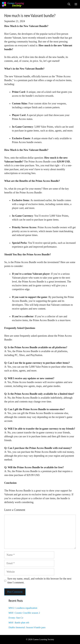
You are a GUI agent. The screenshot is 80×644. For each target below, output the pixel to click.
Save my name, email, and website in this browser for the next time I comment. (39, 581)
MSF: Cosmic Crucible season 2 (24, 613)
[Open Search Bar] (69, 4)
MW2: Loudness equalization (23, 608)
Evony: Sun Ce (16, 618)
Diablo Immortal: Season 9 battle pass (27, 627)
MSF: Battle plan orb (19, 623)
